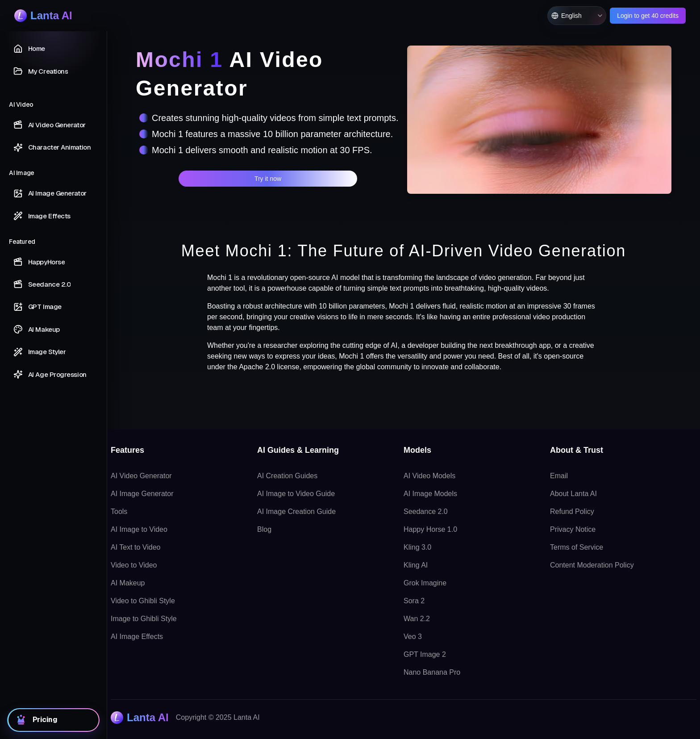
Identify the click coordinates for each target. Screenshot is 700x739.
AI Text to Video (135, 547)
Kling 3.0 (417, 547)
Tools (119, 511)
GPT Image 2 (425, 654)
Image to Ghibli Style (144, 619)
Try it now (268, 179)
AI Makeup (128, 583)
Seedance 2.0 (426, 511)
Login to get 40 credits (648, 16)
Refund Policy (572, 511)
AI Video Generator (141, 476)
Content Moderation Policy (592, 565)
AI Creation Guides (287, 476)
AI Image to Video (139, 529)
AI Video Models (429, 476)
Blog (264, 529)
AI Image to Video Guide (296, 494)
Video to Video (134, 565)
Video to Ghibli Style (143, 601)
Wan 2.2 (417, 619)
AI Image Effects (137, 637)
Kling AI (416, 565)
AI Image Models (430, 494)
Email (559, 476)
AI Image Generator (142, 494)
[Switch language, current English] (577, 16)
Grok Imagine (425, 583)
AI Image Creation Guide (296, 511)
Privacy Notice (573, 529)
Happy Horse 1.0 (430, 529)
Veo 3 (413, 637)
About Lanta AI (573, 494)
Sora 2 (414, 601)
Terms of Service (577, 547)
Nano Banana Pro (432, 672)
